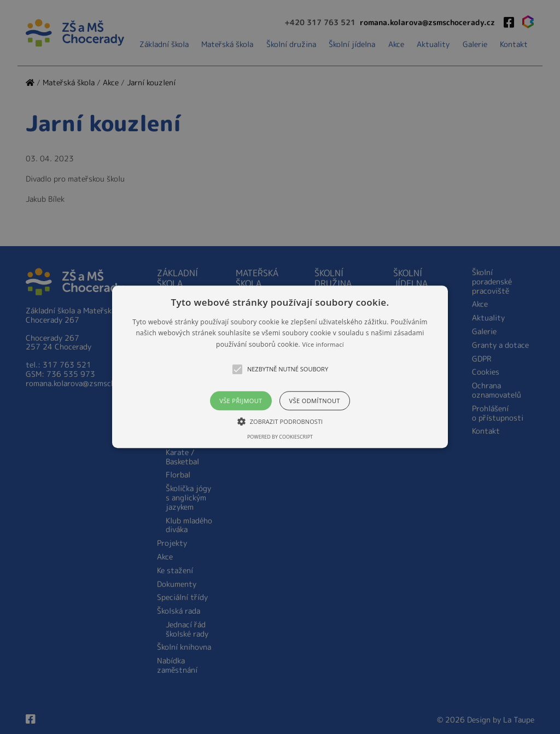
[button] (280, 367)
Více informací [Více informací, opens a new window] (323, 344)
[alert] (280, 367)
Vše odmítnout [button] (315, 401)
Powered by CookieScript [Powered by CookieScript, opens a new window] (280, 437)
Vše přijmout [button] (241, 401)
